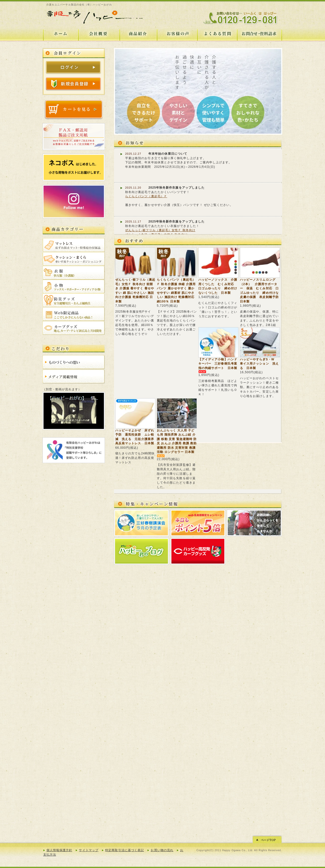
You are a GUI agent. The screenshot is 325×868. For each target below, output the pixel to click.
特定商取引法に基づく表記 (125, 850)
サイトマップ (89, 850)
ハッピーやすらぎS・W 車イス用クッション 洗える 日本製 (259, 364)
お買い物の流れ (162, 850)
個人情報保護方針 (59, 850)
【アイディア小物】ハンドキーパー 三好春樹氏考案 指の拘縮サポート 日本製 (219, 365)
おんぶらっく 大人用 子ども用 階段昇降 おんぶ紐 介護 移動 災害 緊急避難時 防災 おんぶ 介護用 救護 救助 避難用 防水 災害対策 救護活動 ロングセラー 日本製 (177, 443)
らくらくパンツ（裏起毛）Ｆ (146, 196)
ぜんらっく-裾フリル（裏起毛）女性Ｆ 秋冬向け (160, 230)
